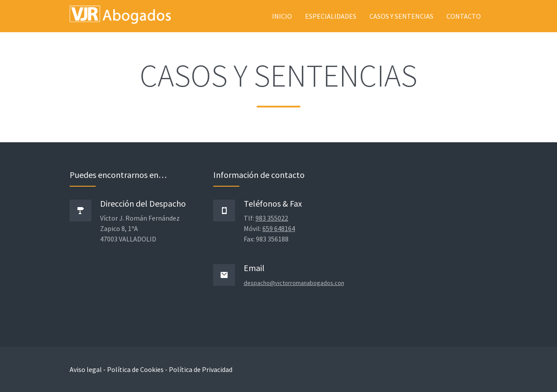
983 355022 (272, 218)
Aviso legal (86, 369)
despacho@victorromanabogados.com (295, 283)
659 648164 (279, 228)
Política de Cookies (135, 369)
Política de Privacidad (201, 369)
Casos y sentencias (401, 16)
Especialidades (331, 16)
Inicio (282, 16)
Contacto (464, 16)
